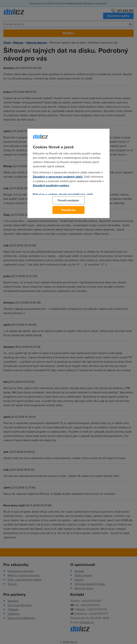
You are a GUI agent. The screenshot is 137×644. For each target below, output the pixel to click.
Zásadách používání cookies (51, 185)
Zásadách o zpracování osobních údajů (58, 177)
